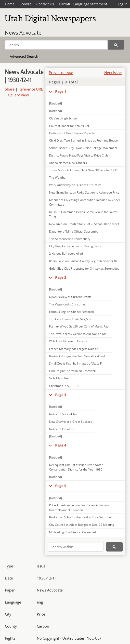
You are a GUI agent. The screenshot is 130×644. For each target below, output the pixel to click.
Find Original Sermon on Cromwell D (74, 371)
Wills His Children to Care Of (68, 341)
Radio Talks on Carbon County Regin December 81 (83, 261)
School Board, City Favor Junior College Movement (83, 148)
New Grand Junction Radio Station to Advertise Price (84, 192)
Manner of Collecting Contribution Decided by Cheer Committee (85, 202)
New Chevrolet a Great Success (71, 422)
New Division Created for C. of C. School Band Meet (84, 224)
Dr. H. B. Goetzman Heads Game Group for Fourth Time (83, 214)
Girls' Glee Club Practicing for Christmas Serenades (84, 269)
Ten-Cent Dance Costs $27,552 (70, 319)
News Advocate (23, 33)
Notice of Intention (62, 429)
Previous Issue (61, 73)
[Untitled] (55, 103)
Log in (123, 4)
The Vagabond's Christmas (67, 304)
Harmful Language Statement (83, 4)
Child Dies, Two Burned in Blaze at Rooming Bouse (83, 140)
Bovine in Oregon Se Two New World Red (77, 356)
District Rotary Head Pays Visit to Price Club (78, 155)
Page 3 (61, 395)
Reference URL (31, 89)
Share (10, 89)
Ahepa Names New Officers (68, 163)
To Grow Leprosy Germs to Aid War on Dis (78, 334)
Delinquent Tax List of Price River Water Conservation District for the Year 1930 (76, 467)
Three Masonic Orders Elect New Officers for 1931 (83, 170)
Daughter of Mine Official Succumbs (74, 231)
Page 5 (61, 486)
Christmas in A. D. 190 (64, 386)
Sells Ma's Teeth (60, 378)
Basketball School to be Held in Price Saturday (80, 517)
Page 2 (61, 277)
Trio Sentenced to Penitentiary (70, 239)
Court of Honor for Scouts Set (69, 126)
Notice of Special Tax (63, 414)
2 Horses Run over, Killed (66, 254)
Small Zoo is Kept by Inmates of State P (75, 363)
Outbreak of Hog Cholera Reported (73, 133)
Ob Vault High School (63, 118)
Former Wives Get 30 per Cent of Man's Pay (79, 326)
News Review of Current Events (70, 297)
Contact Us (45, 4)
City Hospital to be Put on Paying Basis (75, 246)
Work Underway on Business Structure (75, 185)
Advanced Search (24, 56)
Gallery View (18, 95)
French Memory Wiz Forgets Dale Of (74, 349)
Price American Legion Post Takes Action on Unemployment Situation (79, 508)
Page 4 (61, 445)
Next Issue (113, 73)
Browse (25, 4)
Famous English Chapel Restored (71, 312)
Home (10, 4)
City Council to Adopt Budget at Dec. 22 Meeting (82, 525)
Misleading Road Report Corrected (72, 532)
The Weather (58, 177)
